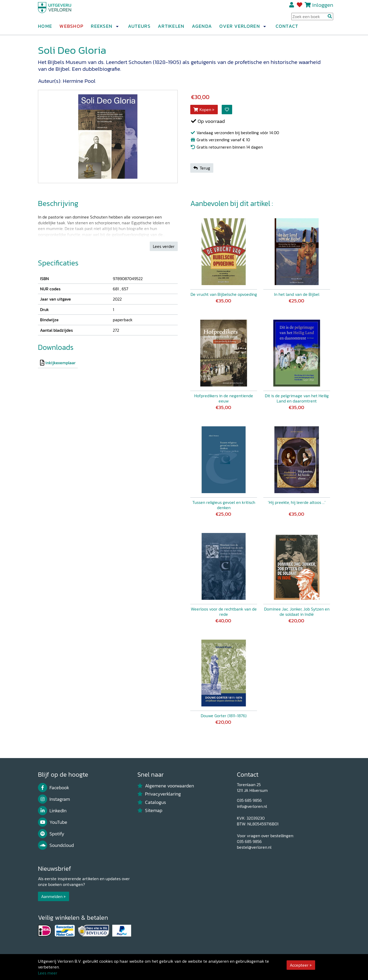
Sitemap (150, 810)
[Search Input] (312, 19)
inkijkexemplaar (60, 363)
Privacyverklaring (159, 794)
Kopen (202, 110)
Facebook (54, 788)
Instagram (54, 799)
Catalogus (152, 802)
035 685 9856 (249, 800)
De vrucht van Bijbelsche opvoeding (224, 294)
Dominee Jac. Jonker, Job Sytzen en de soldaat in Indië (297, 612)
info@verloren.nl (252, 806)
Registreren (292, 7)
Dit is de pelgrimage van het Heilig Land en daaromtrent (297, 398)
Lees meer (48, 973)
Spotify (51, 834)
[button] (117, 29)
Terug (202, 168)
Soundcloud (56, 845)
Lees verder (164, 246)
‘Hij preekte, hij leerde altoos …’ (297, 502)
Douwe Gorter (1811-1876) (224, 716)
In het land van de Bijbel (297, 294)
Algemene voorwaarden (166, 786)
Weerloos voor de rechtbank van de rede (224, 612)
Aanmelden (52, 896)
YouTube (53, 822)
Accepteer (299, 965)
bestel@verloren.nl (254, 847)
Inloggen (323, 7)
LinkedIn (52, 811)
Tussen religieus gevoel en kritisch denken (224, 505)
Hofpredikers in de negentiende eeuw (224, 398)
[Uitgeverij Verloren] (63, 12)
